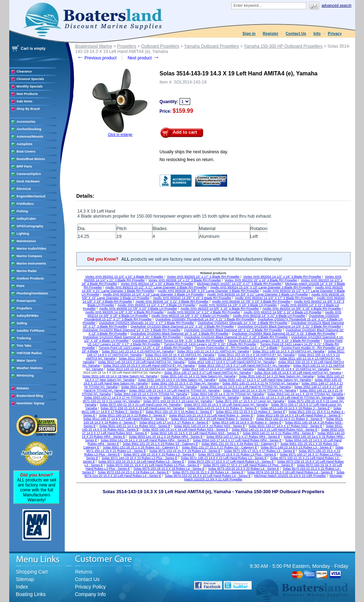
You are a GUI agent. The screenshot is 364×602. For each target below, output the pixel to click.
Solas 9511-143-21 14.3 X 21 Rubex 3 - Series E (222, 408)
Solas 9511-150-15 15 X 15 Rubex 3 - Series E (179, 412)
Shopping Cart (32, 572)
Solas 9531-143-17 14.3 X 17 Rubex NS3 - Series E (285, 426)
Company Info (90, 594)
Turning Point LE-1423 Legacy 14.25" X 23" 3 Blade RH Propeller (145, 348)
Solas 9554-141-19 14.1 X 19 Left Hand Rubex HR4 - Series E (145, 440)
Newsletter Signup (31, 403)
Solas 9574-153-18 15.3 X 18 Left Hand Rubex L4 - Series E (290, 472)
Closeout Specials (31, 79)
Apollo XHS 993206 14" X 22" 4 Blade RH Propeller (204, 312)
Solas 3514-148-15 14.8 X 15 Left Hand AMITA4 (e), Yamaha (298, 373)
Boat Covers (26, 151)
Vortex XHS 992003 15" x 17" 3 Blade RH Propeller (204, 277)
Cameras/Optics (29, 174)
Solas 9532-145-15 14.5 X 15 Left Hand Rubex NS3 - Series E (195, 433)
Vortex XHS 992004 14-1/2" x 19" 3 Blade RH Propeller (282, 277)
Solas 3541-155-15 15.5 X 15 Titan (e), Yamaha (185, 383)
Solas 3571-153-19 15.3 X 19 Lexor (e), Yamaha (178, 401)
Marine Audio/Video (32, 249)
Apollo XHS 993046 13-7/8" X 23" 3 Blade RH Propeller (251, 302)
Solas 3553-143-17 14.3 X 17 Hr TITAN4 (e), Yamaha (122, 398)
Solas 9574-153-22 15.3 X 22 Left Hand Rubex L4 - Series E (208, 476)
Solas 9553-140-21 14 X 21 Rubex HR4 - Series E (279, 433)
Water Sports (27, 361)
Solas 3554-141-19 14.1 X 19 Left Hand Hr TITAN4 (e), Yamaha (288, 398)
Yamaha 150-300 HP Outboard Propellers (283, 46)
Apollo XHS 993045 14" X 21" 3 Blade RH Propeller (172, 302)
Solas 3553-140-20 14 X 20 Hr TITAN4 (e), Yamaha (259, 390)
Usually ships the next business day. (194, 152)
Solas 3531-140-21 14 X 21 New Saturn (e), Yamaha (198, 376)
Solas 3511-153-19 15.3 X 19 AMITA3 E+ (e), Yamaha (256, 355)
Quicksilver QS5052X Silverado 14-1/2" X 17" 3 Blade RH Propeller (147, 323)
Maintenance (26, 241)
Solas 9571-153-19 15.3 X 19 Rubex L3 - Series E (185, 451)
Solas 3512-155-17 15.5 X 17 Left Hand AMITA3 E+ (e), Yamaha (244, 366)
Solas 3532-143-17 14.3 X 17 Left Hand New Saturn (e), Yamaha (265, 380)
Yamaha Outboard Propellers (212, 46)
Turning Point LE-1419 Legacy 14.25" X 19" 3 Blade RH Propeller (210, 344)
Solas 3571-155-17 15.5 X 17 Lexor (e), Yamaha (250, 401)
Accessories (26, 122)
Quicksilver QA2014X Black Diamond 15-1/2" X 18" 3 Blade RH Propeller (236, 337)
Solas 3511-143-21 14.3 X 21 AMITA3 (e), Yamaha (213, 351)
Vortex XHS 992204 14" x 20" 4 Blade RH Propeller (157, 284)
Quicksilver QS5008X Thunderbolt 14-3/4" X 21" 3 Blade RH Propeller (205, 319)
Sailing (22, 323)
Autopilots (25, 144)
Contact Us (296, 33)
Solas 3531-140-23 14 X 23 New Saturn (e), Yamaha (276, 376)
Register (271, 33)
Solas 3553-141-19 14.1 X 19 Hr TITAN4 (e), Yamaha (305, 394)
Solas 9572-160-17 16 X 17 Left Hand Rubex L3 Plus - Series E (248, 465)
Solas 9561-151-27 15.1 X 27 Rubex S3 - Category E (219, 447)
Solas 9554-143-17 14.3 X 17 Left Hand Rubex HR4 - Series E (237, 440)
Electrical (24, 189)
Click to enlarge (120, 135)
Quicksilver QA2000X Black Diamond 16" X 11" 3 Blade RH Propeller (233, 330)
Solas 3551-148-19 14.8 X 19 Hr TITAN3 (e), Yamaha (159, 387)
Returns (84, 572)
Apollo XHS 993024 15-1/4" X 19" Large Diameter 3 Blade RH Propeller (261, 287)
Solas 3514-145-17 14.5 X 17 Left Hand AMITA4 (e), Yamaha (208, 373)
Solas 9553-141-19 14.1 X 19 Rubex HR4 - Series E (166, 437)
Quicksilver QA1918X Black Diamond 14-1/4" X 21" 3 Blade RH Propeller (289, 326)
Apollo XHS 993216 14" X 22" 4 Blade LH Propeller (269, 316)
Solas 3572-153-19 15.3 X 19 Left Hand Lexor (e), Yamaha (226, 405)
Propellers (25, 308)
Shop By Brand (28, 109)
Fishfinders (25, 204)
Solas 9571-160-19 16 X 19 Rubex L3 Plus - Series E (140, 458)
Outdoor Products (30, 278)
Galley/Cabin (26, 219)
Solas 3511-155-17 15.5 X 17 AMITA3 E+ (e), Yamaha (157, 358)
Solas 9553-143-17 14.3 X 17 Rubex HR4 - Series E (243, 437)
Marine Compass (30, 256)
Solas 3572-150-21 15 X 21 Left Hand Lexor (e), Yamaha (140, 405)
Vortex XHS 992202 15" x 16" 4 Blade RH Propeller (261, 280)
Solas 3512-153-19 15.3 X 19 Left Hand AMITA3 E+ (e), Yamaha (149, 366)
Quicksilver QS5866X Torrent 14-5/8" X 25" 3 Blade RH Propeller (178, 341)
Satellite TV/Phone (31, 331)
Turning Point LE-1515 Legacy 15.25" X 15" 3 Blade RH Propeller (274, 341)
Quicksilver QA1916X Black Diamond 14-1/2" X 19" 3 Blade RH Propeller (183, 326)
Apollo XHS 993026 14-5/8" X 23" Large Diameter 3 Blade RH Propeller (209, 291)
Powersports (26, 301)
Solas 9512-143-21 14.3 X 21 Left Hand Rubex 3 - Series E (211, 415)
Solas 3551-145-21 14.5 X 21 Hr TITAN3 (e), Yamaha (260, 383)
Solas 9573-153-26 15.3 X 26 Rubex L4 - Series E (208, 472)
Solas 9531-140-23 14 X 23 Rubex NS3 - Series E (209, 426)
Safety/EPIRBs (28, 316)
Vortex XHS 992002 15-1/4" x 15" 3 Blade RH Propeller (124, 277)
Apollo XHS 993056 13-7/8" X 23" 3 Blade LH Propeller (138, 309)
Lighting (23, 234)
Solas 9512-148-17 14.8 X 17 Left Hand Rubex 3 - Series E (125, 419)
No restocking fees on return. (187, 160)
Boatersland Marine (94, 46)
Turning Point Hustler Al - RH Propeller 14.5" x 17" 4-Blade (236, 348)
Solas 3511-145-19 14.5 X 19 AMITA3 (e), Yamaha (288, 351)
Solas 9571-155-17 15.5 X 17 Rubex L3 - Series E (259, 451)
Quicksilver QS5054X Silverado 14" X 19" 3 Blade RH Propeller (243, 323)
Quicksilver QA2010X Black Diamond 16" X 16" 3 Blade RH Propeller (132, 337)
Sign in (249, 33)
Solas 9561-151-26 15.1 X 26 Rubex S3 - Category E (140, 447)
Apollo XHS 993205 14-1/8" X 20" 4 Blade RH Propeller (125, 312)
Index (22, 587)
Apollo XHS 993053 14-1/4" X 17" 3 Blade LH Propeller (157, 305)
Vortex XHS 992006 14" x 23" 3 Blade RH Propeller (185, 280)
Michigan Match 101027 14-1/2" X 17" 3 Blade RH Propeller (239, 284)
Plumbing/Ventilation (33, 293)
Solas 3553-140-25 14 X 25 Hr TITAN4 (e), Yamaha (227, 394)
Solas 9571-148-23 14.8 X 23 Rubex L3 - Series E (296, 447)
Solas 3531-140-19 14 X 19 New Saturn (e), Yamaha (120, 376)
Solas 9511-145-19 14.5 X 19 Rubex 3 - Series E (295, 408)
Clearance (24, 71)
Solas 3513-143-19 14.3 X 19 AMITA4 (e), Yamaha (143, 369)
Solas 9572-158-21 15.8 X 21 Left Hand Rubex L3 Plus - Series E (153, 465)
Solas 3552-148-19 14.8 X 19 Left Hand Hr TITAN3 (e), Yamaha (174, 390)
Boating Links (31, 594)
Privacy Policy (90, 587)
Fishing (22, 211)
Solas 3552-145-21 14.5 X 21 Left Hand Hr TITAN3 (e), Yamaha (246, 387)
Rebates (23, 388)
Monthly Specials (30, 86)
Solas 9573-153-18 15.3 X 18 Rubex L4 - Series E (169, 469)
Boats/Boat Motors (31, 159)
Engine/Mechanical (31, 196)
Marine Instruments (31, 263)
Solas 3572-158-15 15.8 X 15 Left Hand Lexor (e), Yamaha (142, 408)
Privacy (335, 33)
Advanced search (337, 5)
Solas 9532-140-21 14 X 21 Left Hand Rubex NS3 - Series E (275, 430)
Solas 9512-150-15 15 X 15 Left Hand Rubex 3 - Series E (212, 419)
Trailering (24, 338)
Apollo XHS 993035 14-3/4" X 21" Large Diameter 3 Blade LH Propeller (258, 294)
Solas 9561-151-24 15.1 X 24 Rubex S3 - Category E (239, 444)
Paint (21, 286)
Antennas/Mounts (30, 137)
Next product (143, 58)
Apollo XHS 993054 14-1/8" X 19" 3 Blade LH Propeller (238, 305)
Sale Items (25, 101)
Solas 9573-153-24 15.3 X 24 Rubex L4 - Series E (133, 472)
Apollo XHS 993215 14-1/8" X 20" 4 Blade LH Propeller (191, 316)
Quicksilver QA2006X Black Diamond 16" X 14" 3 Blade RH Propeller (180, 334)
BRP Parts (25, 166)
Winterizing (25, 375)
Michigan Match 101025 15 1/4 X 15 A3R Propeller (290, 476)
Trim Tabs (24, 346)
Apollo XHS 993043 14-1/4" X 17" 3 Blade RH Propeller (274, 298)
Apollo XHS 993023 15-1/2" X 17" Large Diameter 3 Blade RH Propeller (156, 287)
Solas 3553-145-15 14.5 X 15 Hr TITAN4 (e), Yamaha (201, 398)
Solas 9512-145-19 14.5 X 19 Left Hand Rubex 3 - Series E (299, 415)
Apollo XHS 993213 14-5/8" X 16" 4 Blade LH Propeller (283, 312)
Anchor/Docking (29, 129)
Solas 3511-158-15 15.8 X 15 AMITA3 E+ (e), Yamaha (237, 358)
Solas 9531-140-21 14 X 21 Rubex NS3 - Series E (135, 426)
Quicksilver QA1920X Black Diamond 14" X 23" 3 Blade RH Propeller (132, 330)
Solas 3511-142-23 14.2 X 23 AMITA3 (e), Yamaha (138, 351)
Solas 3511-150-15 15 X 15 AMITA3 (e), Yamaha (180, 355)
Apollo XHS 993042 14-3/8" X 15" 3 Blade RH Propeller (192, 298)
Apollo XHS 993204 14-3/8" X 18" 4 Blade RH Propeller (302, 309)
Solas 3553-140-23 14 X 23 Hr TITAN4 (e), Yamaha (151, 394)
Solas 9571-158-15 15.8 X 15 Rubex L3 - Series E (159, 454)
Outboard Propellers (160, 46)
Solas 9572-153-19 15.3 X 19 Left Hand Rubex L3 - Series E (141, 462)
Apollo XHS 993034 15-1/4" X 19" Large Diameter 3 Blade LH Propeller (153, 294)
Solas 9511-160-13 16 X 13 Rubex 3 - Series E (132, 415)
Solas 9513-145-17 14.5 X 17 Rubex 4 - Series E (174, 422)
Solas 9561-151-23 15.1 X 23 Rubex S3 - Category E (160, 444)
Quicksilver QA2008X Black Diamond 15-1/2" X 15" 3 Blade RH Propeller (284, 334)
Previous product (97, 58)
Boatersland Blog (30, 396)
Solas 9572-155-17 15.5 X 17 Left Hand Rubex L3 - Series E (231, 462)
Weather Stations (30, 368)
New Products (27, 94)
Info (317, 33)
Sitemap (25, 579)
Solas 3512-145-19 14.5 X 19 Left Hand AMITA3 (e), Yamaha (141, 362)
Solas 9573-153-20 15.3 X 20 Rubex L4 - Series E (243, 469)
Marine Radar (27, 271)
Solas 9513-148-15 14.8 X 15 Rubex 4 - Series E (247, 422)
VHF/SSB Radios (30, 353)
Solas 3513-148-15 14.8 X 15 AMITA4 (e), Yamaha (293, 369)
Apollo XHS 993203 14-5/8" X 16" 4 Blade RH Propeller (220, 309)
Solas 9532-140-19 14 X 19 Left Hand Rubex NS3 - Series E (185, 430)
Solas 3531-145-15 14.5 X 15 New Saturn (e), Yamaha (177, 380)
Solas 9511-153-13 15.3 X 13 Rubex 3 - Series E (250, 412)
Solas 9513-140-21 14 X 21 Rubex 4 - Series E (289, 419)
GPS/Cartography (30, 226)
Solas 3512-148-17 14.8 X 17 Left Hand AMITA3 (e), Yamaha (231, 362)
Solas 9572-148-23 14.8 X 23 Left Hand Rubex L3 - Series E (224, 458)
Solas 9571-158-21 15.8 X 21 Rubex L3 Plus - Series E (237, 454)
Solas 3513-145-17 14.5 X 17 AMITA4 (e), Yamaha (218, 369)
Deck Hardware (28, 181)
